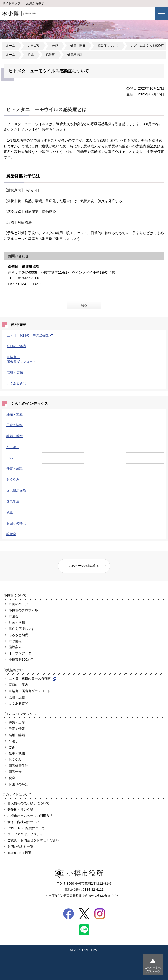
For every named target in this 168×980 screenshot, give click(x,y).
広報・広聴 (15, 372)
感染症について (108, 46)
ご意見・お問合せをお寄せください (33, 840)
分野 (55, 46)
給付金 (11, 534)
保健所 (50, 55)
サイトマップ (11, 3)
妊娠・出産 (15, 414)
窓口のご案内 (16, 346)
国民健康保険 (16, 490)
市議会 (14, 616)
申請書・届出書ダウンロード (30, 691)
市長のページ (18, 604)
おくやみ (13, 479)
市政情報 (15, 641)
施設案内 (15, 647)
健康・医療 (78, 46)
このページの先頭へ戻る (153, 969)
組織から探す (35, 3)
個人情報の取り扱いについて (28, 803)
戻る (84, 305)
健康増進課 (75, 55)
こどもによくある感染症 (147, 46)
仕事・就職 (15, 469)
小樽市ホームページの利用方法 (30, 816)
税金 (10, 512)
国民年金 (13, 501)
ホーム (11, 46)
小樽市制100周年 (21, 660)
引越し (14, 741)
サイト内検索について (24, 822)
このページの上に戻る (84, 566)
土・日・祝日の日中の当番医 (30, 335)
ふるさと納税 (18, 635)
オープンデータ (20, 653)
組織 (31, 55)
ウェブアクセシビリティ (25, 834)
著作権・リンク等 (20, 810)
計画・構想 (17, 622)
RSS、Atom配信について (26, 828)
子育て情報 (15, 425)
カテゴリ (34, 46)
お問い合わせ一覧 (20, 847)
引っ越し (13, 447)
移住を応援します (22, 629)
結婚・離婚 (15, 436)
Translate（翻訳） (21, 853)
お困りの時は (16, 523)
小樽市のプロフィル (23, 610)
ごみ (10, 458)
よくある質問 (16, 383)
